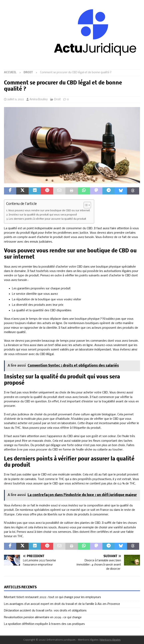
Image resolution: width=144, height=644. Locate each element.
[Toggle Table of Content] (85, 205)
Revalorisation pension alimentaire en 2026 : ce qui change (43, 617)
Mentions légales (110, 640)
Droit (57, 100)
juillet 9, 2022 (16, 100)
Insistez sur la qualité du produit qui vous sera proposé (43, 215)
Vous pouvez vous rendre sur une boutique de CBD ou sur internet (49, 211)
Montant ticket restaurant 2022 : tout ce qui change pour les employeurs (52, 597)
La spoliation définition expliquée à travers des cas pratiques (44, 624)
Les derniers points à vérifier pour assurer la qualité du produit (47, 219)
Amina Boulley (39, 100)
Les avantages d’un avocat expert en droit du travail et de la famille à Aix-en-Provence (62, 604)
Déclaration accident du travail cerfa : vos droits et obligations (45, 611)
